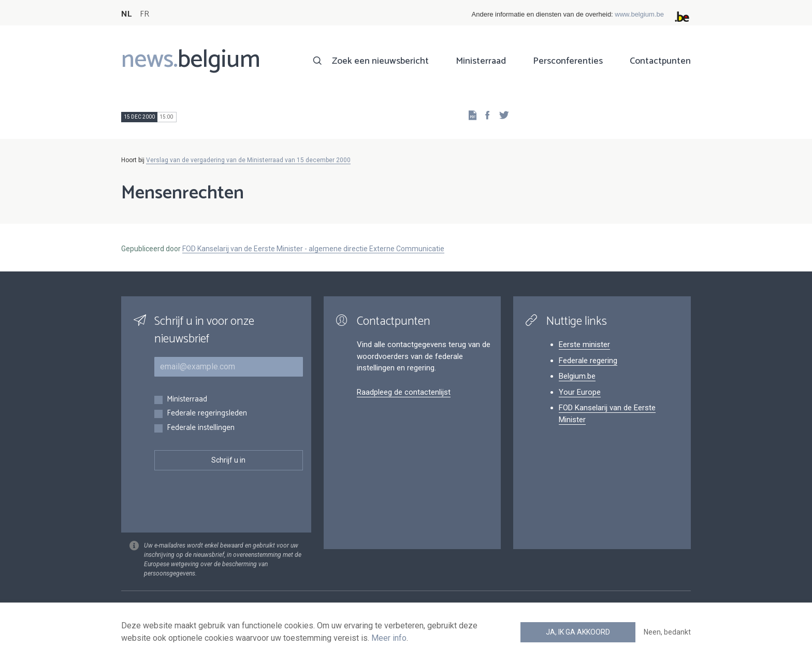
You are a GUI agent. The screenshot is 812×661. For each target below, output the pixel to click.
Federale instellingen (201, 428)
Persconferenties (568, 61)
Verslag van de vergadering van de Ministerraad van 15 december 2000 (248, 160)
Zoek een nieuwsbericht (380, 61)
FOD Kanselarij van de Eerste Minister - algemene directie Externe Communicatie (313, 249)
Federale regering (588, 361)
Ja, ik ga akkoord (578, 632)
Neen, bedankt (667, 632)
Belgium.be (577, 376)
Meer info (389, 638)
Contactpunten (660, 61)
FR (144, 14)
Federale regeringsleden (207, 414)
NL (126, 14)
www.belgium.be (639, 14)
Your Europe (580, 392)
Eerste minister (584, 344)
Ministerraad (481, 61)
